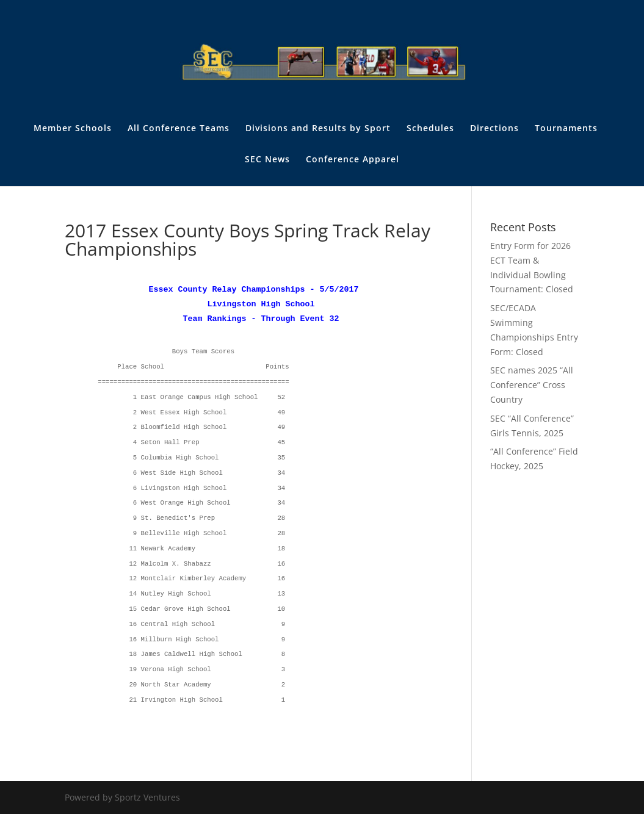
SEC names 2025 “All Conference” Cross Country (532, 385)
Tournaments (566, 129)
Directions (494, 129)
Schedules (430, 129)
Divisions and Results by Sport (318, 129)
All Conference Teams (179, 129)
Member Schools (73, 129)
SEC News (267, 160)
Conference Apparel (353, 160)
